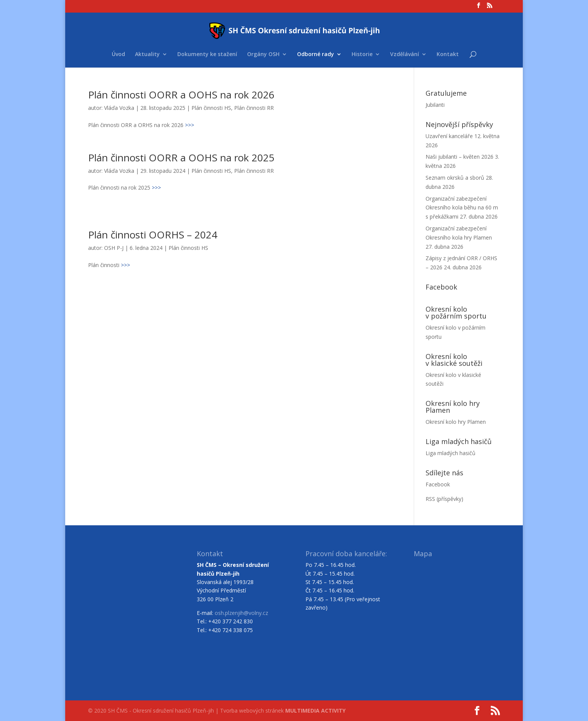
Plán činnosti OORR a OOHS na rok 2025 (181, 158)
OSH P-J (114, 248)
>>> (190, 125)
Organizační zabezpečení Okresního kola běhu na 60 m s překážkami (462, 208)
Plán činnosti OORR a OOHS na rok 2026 (181, 95)
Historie (362, 55)
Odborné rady (316, 55)
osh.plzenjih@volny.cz (241, 613)
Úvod (118, 55)
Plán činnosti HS (211, 108)
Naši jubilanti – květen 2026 (459, 157)
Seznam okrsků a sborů (455, 178)
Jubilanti (435, 105)
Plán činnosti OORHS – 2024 (153, 235)
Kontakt (448, 55)
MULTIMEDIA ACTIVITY (315, 711)
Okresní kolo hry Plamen (456, 422)
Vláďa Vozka (119, 108)
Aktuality (147, 55)
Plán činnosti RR (254, 108)
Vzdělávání (405, 55)
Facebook (438, 484)
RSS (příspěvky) (444, 499)
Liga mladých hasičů (451, 453)
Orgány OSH (263, 55)
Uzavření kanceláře (449, 136)
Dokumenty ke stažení (207, 55)
